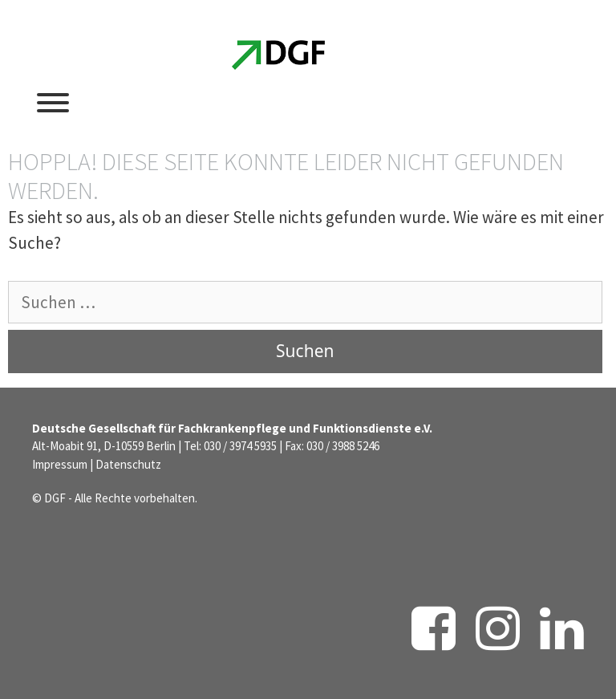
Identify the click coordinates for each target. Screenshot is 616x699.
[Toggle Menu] (53, 103)
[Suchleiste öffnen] (472, 100)
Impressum (60, 464)
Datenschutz (128, 464)
